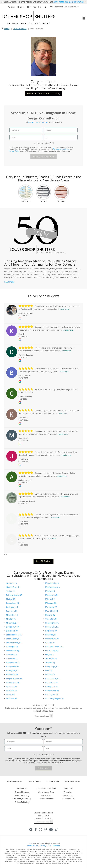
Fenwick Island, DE (14, 643)
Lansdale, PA (11, 690)
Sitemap (56, 846)
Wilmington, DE (52, 694)
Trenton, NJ (50, 663)
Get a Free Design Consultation (69, 2)
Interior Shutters (14, 782)
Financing (68, 792)
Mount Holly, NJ (52, 611)
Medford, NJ (50, 591)
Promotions (68, 789)
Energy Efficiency (22, 792)
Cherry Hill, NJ (12, 615)
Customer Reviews (46, 799)
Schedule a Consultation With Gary (43, 94)
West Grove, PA (52, 683)
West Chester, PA (52, 679)
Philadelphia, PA (52, 623)
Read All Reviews (43, 561)
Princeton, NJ (51, 635)
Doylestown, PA (13, 627)
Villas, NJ (49, 671)
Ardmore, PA (11, 583)
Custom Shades (34, 782)
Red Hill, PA (50, 643)
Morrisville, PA (51, 607)
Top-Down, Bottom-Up (22, 799)
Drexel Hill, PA (12, 631)
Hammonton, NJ (13, 663)
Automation (22, 789)
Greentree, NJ (12, 659)
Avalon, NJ (10, 591)
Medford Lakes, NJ (53, 587)
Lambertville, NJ (13, 683)
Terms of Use (33, 846)
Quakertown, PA (52, 639)
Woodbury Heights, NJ (54, 698)
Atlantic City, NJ (12, 587)
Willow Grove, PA (52, 690)
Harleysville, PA (12, 667)
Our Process (46, 795)
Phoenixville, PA (52, 627)
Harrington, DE (12, 671)
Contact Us (68, 795)
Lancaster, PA (12, 686)
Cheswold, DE (12, 623)
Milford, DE (50, 599)
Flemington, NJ (12, 647)
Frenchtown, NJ (12, 651)
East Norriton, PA (13, 639)
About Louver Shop (46, 792)
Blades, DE (11, 599)
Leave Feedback (68, 799)
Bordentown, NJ (13, 603)
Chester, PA (11, 619)
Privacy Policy (14, 151)
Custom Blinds (53, 782)
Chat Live (44, 122)
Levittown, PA (12, 698)
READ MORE (9, 282)
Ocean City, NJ (51, 619)
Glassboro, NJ (12, 655)
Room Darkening (22, 795)
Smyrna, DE (50, 655)
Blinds (43, 201)
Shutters (26, 201)
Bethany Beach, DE (14, 595)
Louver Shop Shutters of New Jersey (43, 88)
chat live (35, 733)
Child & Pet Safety (22, 802)
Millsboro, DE (51, 603)
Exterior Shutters (72, 782)
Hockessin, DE (12, 675)
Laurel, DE (10, 694)
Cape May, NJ (12, 611)
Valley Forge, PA (52, 667)
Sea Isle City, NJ (52, 651)
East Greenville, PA (14, 635)
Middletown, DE (52, 595)
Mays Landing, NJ (52, 583)
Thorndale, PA (51, 659)
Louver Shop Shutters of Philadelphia (51, 85)
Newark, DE (50, 615)
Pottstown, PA (51, 631)
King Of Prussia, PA (14, 679)
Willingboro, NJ (51, 686)
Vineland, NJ (50, 675)
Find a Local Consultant (46, 789)
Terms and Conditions (61, 149)
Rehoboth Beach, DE (54, 647)
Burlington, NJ (12, 607)
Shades (61, 201)
